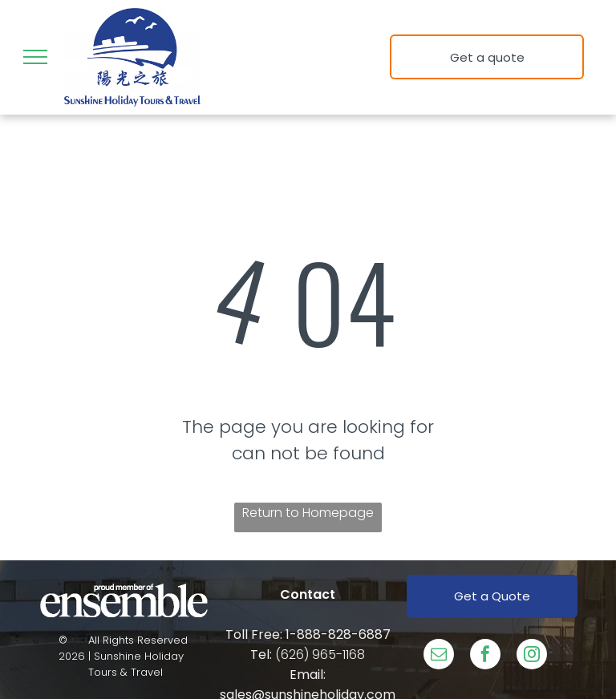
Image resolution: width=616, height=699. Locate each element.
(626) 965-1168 (320, 655)
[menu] (35, 57)
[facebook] (485, 656)
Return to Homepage (308, 513)
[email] (439, 656)
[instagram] (532, 656)
